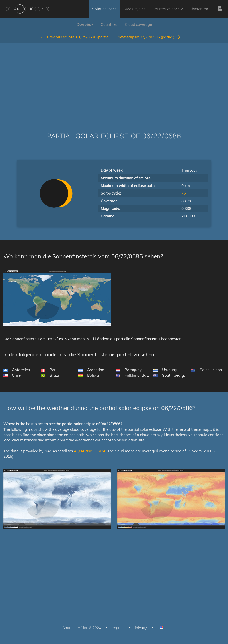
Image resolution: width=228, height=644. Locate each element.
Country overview (168, 9)
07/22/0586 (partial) (149, 37)
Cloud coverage (138, 24)
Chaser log (199, 9)
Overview (85, 24)
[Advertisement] (114, 81)
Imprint (118, 628)
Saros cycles (134, 9)
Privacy (141, 628)
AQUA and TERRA (90, 451)
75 (184, 193)
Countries (109, 24)
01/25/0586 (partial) (75, 37)
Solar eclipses (104, 9)
